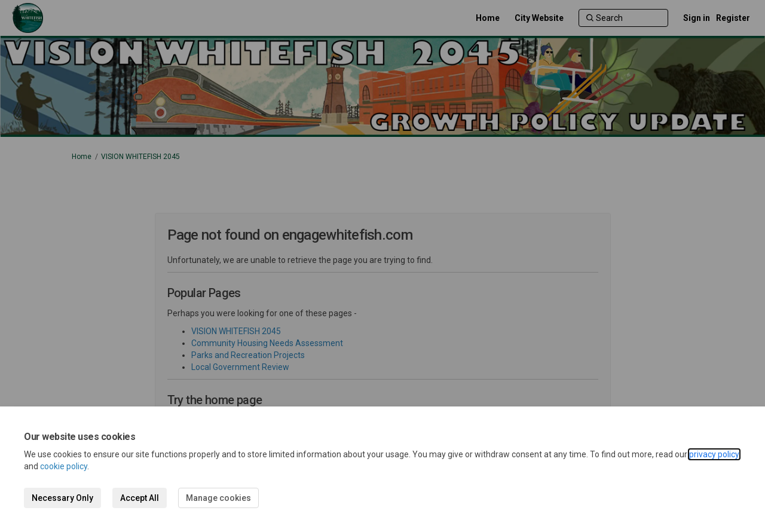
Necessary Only (62, 498)
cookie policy (64, 466)
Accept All (140, 498)
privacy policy (714, 454)
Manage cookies (218, 498)
